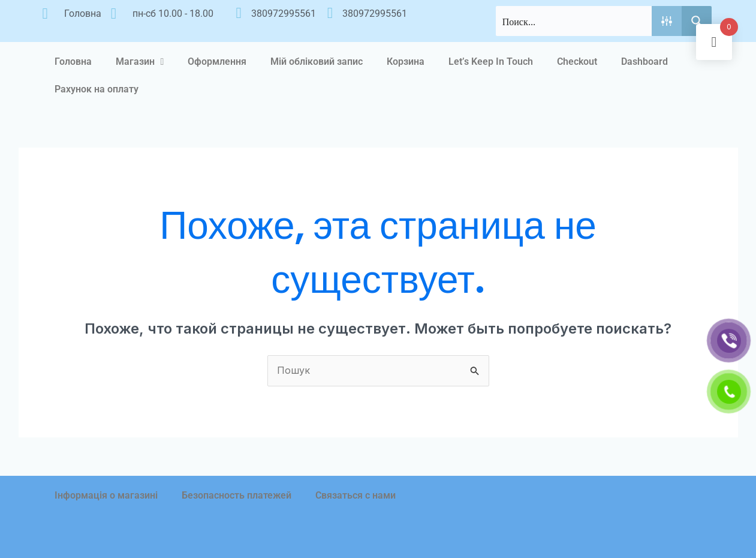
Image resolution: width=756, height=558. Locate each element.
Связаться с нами (356, 495)
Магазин (140, 62)
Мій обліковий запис (317, 61)
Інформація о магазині (106, 495)
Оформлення (217, 61)
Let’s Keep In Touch (491, 61)
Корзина (406, 61)
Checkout (577, 61)
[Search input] (574, 21)
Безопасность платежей (237, 495)
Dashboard (644, 61)
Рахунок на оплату (97, 89)
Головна (73, 61)
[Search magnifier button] (697, 21)
